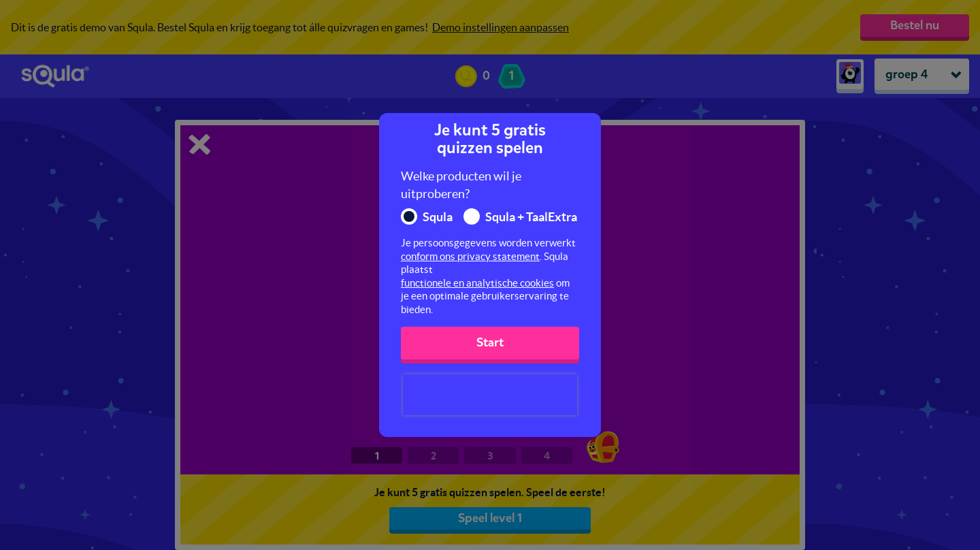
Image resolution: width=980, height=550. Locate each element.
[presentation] (490, 395)
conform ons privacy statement (470, 256)
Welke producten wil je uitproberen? (461, 185)
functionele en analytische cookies (477, 283)
